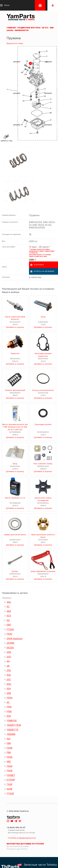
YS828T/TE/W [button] (14, 725)
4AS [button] (9, 611)
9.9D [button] (9, 684)
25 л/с (45, 28)
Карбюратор (22, 30)
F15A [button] (9, 707)
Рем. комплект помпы (43, 464)
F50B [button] (9, 771)
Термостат (15, 353)
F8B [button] (9, 743)
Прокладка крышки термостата (43, 355)
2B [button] (8, 666)
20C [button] (9, 680)
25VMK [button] (10, 643)
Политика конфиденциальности (22, 838)
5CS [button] (9, 616)
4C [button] (8, 702)
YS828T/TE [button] (12, 730)
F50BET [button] (11, 775)
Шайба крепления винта (15, 535)
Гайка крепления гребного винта (43, 536)
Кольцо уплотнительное (43, 390)
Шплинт (15, 571)
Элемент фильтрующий (15, 390)
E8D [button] (9, 625)
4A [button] (8, 661)
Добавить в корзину (15, 327)
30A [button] (9, 716)
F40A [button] (10, 766)
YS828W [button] (11, 734)
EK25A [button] (10, 648)
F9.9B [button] (9, 748)
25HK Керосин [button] (14, 639)
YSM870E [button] (12, 721)
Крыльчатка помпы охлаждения (43, 499)
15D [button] (9, 739)
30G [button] (9, 675)
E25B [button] (9, 789)
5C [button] (8, 607)
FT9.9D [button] (10, 629)
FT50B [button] (10, 794)
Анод (43, 317)
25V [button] (9, 670)
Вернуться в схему (15, 43)
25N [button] (9, 652)
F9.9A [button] (10, 757)
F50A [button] (10, 698)
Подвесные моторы (29, 28)
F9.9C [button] (10, 634)
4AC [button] (9, 602)
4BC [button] (9, 762)
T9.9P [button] (10, 784)
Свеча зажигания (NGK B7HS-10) (15, 318)
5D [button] (8, 620)
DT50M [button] (11, 780)
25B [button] (9, 693)
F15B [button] (9, 712)
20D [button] (9, 657)
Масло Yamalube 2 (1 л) (15, 498)
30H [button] (9, 689)
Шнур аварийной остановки (43, 571)
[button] (5, 5)
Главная (11, 28)
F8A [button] (9, 752)
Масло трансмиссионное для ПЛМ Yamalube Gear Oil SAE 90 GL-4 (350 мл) (15, 427)
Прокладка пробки (43, 424)
